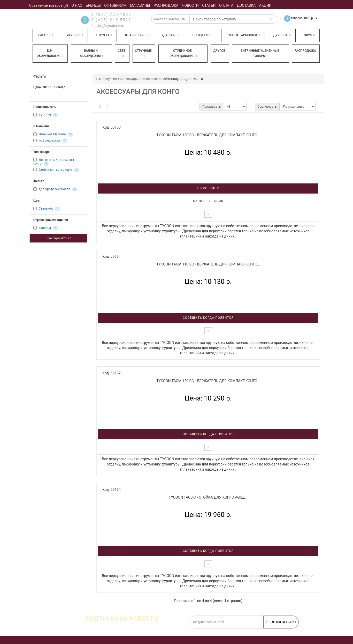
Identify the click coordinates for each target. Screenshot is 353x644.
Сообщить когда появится (208, 318)
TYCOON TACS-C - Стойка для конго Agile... (208, 497)
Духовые (282, 35)
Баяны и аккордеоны (91, 53)
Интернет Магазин (52, 134)
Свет (122, 53)
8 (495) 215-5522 (111, 20)
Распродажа (305, 53)
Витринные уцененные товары (260, 53)
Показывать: (212, 107)
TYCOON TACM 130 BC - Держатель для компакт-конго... (208, 135)
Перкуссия (203, 35)
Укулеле (75, 35)
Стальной (46, 209)
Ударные (170, 35)
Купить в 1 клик (208, 201)
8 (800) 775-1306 (111, 14)
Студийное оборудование (183, 53)
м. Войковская (49, 140)
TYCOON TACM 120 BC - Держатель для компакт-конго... (208, 381)
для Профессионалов (54, 189)
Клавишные (136, 35)
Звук (309, 35)
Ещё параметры (58, 238)
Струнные (143, 53)
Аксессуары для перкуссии (141, 79)
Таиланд (45, 228)
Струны (104, 35)
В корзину (208, 188)
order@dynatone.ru (108, 26)
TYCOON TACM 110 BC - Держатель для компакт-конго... (208, 264)
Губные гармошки (243, 35)
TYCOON (45, 115)
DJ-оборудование (50, 53)
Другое (219, 53)
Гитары (45, 35)
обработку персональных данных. (274, 631)
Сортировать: (267, 107)
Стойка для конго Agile (55, 170)
